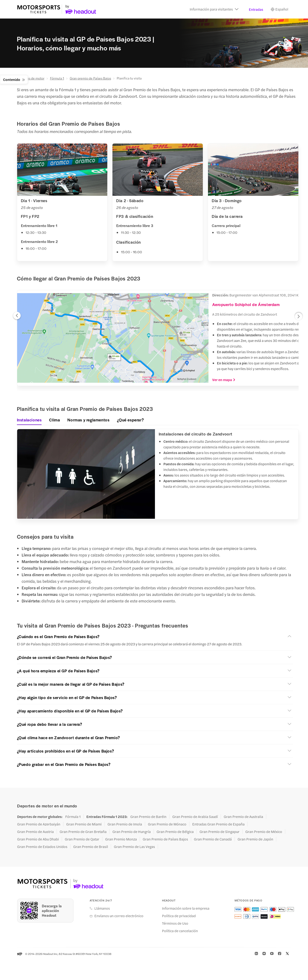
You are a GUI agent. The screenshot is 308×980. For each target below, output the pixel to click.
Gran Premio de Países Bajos (165, 839)
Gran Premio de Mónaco (167, 824)
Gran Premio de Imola (125, 824)
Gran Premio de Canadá (213, 839)
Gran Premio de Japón (255, 839)
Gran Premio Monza (121, 839)
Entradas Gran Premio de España (218, 824)
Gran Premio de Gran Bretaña (83, 832)
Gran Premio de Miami (84, 824)
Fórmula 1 (57, 78)
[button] (214, 9)
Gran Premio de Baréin (148, 817)
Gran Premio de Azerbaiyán (39, 824)
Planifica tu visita (129, 78)
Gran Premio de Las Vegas (134, 847)
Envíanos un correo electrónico (119, 916)
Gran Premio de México (264, 832)
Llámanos (102, 909)
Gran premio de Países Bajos (90, 78)
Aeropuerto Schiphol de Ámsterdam (246, 305)
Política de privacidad (179, 916)
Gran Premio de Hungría (132, 832)
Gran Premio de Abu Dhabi (38, 839)
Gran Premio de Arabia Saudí (195, 817)
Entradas (256, 9)
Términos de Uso (175, 924)
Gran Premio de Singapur (219, 832)
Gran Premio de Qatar (82, 839)
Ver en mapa (224, 380)
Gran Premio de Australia (243, 817)
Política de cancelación (180, 931)
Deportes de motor (31, 78)
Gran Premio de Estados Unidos (42, 847)
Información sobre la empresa (186, 909)
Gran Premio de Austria (35, 832)
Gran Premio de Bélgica (175, 832)
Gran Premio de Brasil (91, 847)
